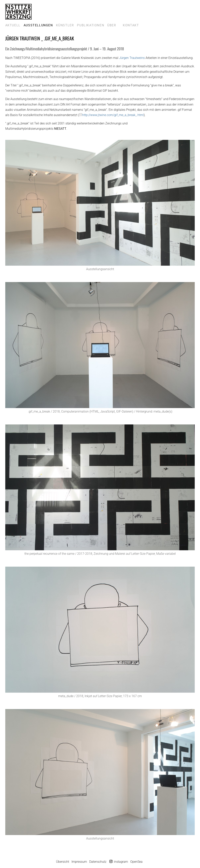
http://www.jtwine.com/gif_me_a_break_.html (113, 115)
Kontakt (131, 25)
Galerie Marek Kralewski (19, 12)
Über (112, 25)
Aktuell (13, 25)
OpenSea (136, 862)
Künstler (65, 25)
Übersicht (63, 862)
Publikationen (91, 25)
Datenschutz (98, 862)
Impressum (79, 862)
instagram (121, 862)
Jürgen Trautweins (132, 58)
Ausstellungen (38, 25)
